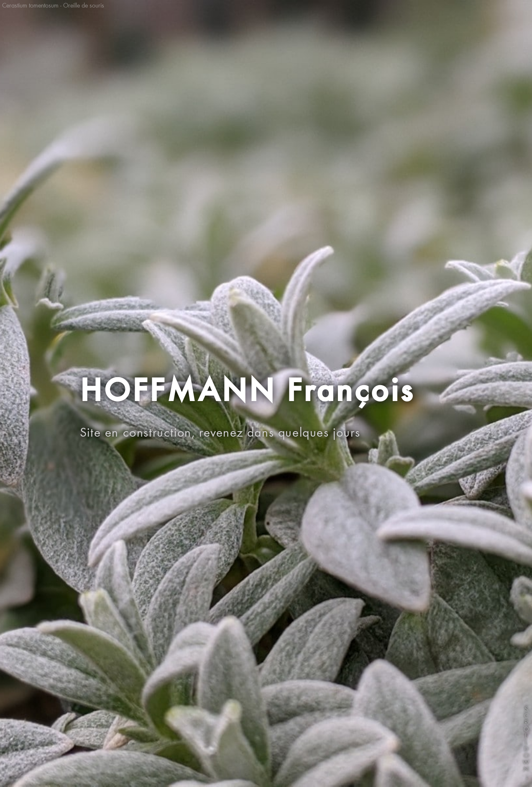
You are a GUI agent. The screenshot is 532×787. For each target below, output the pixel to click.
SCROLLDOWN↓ (526, 747)
